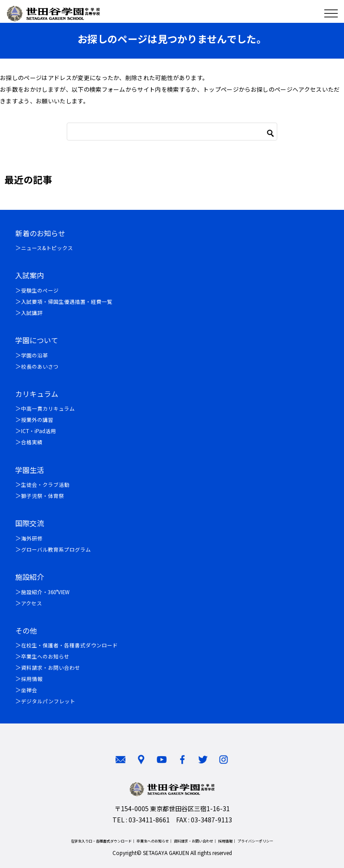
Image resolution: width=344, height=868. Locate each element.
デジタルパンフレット (48, 701)
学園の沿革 (34, 355)
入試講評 (32, 313)
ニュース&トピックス (47, 248)
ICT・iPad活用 (39, 431)
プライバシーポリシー (255, 841)
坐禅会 (29, 690)
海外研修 (32, 538)
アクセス (32, 603)
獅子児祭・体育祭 (43, 496)
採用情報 (32, 679)
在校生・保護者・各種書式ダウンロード (69, 645)
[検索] (172, 132)
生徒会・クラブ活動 (45, 485)
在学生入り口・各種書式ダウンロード (101, 841)
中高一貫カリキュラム (48, 408)
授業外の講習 (37, 420)
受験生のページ (40, 290)
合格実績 (32, 442)
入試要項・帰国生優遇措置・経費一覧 (67, 302)
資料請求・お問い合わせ (51, 668)
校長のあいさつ (40, 366)
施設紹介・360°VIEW (45, 592)
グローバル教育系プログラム (56, 549)
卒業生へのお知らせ (45, 656)
